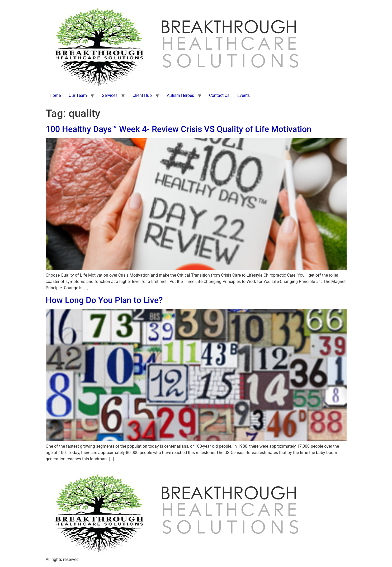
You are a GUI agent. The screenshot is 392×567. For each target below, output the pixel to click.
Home (55, 95)
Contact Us (219, 95)
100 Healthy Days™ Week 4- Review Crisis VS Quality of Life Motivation (179, 129)
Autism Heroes (180, 95)
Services (110, 95)
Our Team (78, 95)
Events (244, 95)
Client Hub (142, 95)
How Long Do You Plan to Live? (104, 300)
